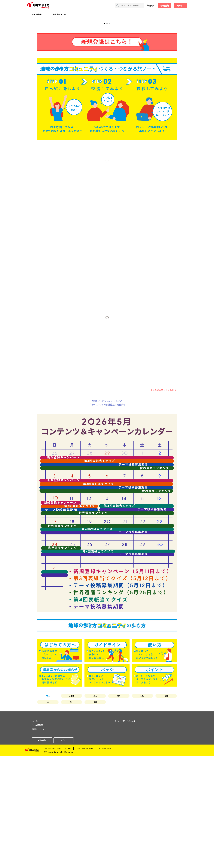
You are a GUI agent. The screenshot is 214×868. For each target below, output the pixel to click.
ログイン (180, 5)
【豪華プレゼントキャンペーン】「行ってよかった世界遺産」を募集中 (107, 515)
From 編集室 (36, 14)
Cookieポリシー (105, 861)
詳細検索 (150, 5)
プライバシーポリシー (52, 861)
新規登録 (165, 5)
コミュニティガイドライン (85, 861)
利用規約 (68, 861)
